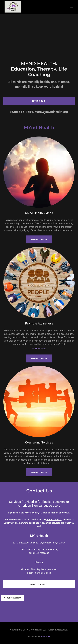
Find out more (39, 239)
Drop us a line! (39, 584)
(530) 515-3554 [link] (22, 112)
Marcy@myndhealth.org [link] (51, 112)
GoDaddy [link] (45, 637)
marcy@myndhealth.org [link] (46, 550)
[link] (13, 7)
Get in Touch (39, 101)
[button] (72, 7)
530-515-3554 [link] (27, 550)
